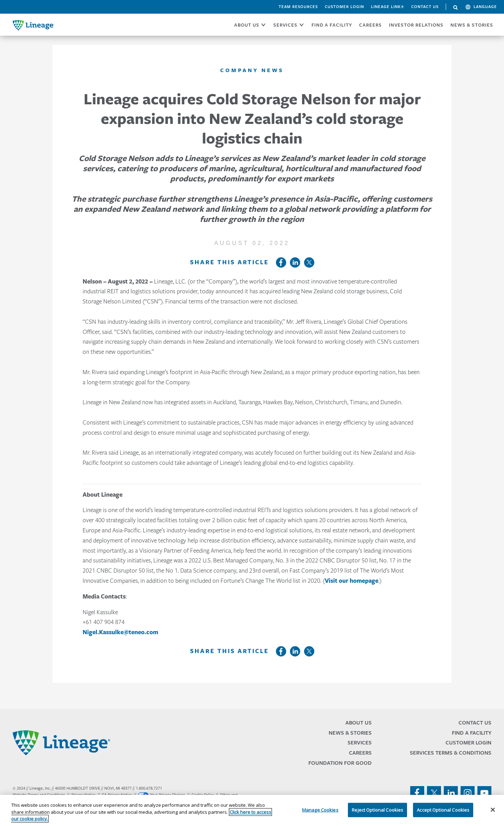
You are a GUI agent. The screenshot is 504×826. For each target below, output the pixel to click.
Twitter (309, 262)
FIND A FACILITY (332, 25)
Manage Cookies (320, 810)
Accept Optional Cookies (443, 810)
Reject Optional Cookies (377, 810)
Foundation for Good (340, 763)
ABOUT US (247, 25)
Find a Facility (472, 733)
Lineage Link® (388, 7)
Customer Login (344, 7)
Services (360, 743)
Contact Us (425, 7)
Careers (360, 753)
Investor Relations (416, 25)
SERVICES (285, 25)
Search (456, 8)
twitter (434, 793)
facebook (417, 793)
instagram (468, 793)
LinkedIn (295, 262)
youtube (484, 793)
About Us (359, 723)
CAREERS (370, 25)
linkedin (451, 793)
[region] (252, 810)
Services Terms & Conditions (451, 753)
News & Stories (472, 25)
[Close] (493, 810)
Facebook (281, 262)
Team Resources (298, 7)
